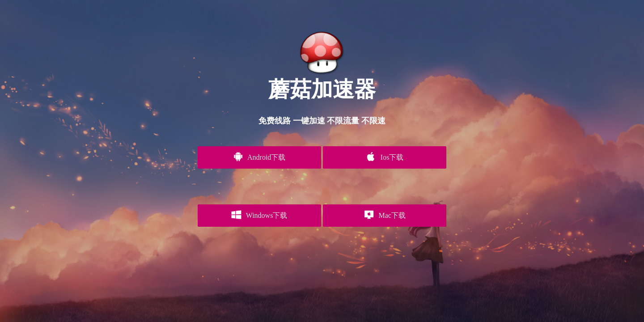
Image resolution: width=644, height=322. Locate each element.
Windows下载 (259, 215)
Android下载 (259, 157)
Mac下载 (385, 215)
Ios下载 (385, 157)
